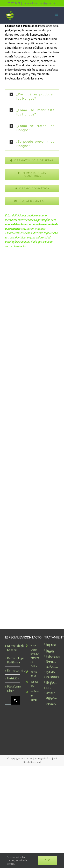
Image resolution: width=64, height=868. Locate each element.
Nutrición (13, 678)
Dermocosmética (13, 670)
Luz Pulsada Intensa (50, 651)
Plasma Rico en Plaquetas (52, 683)
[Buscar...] (8, 700)
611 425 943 (34, 684)
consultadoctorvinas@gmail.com (39, 3)
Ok (48, 860)
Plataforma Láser (13, 689)
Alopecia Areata (51, 693)
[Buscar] (15, 700)
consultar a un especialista (42, 233)
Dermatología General (13, 648)
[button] (32, 96)
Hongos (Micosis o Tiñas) (52, 698)
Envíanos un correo (35, 696)
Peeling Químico (51, 672)
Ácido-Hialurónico (52, 667)
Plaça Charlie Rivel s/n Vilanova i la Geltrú (35, 656)
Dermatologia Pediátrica (13, 660)
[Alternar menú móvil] (57, 14)
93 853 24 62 (34, 674)
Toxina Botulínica (51, 662)
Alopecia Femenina (51, 704)
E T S (49, 688)
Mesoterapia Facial (52, 677)
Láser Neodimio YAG (51, 645)
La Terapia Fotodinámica (52, 657)
